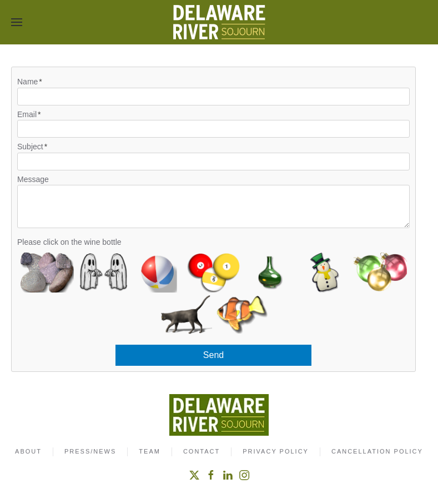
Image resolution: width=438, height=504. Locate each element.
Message (33, 179)
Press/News (90, 452)
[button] (17, 22)
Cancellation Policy (377, 452)
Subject (30, 147)
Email (27, 114)
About (28, 452)
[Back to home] (219, 22)
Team (150, 452)
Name (27, 82)
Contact (202, 452)
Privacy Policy (276, 452)
